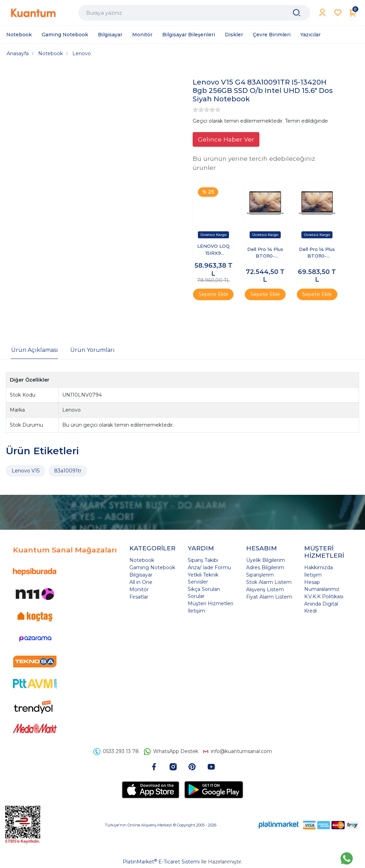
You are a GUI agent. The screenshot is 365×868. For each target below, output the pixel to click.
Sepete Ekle (213, 294)
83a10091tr (68, 471)
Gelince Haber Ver (226, 139)
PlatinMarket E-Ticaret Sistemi (161, 862)
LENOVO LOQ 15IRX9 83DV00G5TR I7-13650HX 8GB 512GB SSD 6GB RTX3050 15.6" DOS (213, 250)
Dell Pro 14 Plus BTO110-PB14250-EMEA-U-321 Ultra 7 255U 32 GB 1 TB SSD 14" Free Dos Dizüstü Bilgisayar (265, 253)
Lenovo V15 (26, 471)
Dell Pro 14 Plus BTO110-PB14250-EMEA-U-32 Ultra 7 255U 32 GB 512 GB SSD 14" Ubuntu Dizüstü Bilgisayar (317, 253)
